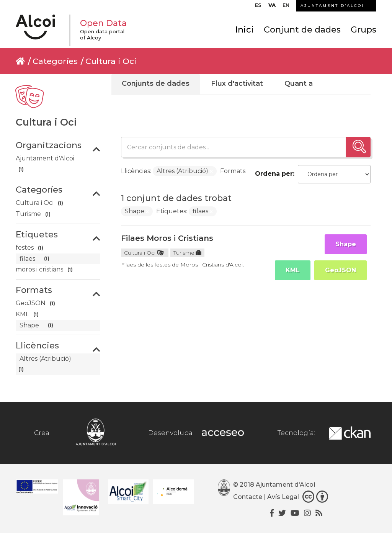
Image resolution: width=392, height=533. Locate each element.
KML (293, 270)
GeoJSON (341, 270)
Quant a (299, 83)
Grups (363, 30)
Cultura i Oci (111, 61)
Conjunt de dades (302, 30)
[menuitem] (258, 7)
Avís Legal (283, 497)
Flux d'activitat (237, 83)
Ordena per (274, 174)
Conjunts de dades (156, 83)
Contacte (248, 497)
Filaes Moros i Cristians (167, 238)
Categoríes (55, 61)
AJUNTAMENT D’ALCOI (332, 6)
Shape (346, 244)
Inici (245, 30)
